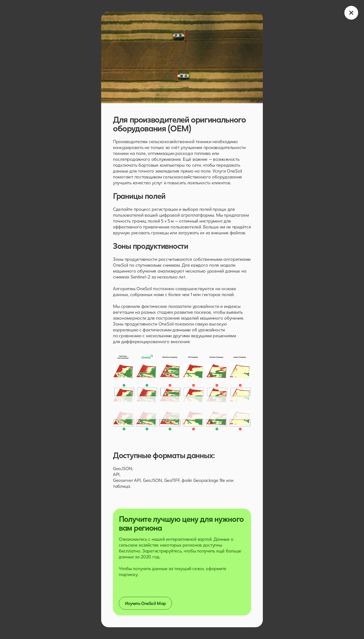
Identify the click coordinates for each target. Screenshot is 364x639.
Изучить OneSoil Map (145, 603)
